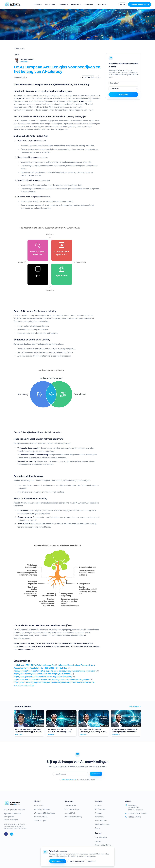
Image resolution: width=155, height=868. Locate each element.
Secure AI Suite (70, 805)
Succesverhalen (101, 821)
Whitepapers (100, 817)
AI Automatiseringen (72, 809)
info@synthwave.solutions (136, 813)
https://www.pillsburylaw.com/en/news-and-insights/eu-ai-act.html (42, 674)
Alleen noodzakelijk (77, 861)
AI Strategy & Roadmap (43, 809)
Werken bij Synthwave (103, 845)
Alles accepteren (58, 861)
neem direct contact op (69, 780)
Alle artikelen (135, 707)
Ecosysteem (89, 4)
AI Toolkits (99, 805)
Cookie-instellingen (11, 820)
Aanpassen (92, 861)
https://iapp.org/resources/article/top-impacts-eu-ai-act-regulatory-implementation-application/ (55, 671)
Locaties (98, 841)
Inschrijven (96, 774)
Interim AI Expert (40, 821)
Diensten (38, 4)
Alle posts (19, 48)
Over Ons (102, 4)
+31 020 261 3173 (133, 817)
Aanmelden (123, 94)
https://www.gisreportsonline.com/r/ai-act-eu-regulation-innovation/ (43, 677)
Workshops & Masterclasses (44, 813)
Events (97, 828)
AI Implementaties (41, 817)
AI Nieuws (99, 813)
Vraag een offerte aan (140, 4)
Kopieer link (88, 77)
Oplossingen (51, 4)
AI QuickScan (39, 805)
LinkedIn (25, 62)
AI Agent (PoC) (70, 813)
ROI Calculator (100, 809)
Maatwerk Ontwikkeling (73, 817)
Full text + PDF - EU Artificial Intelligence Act (36, 665)
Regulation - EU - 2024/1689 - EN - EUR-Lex (48, 668)
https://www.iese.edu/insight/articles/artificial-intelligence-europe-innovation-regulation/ (52, 679)
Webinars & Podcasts (103, 824)
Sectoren (64, 4)
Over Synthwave (101, 837)
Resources (76, 4)
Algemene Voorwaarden (13, 814)
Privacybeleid (9, 817)
